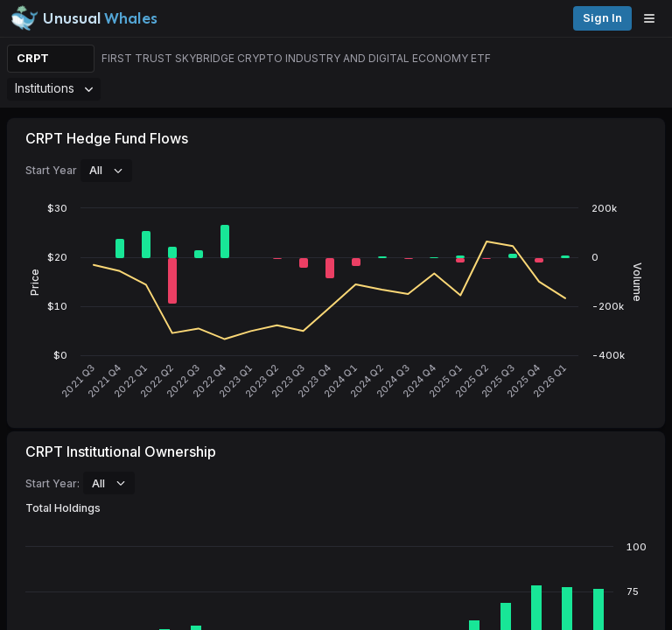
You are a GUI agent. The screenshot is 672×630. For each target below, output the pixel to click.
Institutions (54, 88)
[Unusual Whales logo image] (84, 18)
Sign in (602, 18)
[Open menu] (654, 18)
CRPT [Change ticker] (33, 58)
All (106, 170)
